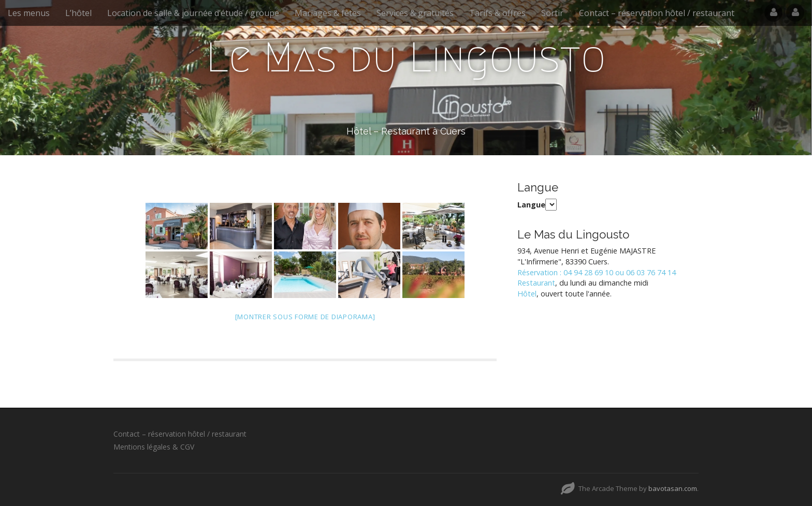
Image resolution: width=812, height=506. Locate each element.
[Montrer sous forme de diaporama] (305, 317)
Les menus (29, 13)
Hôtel (527, 294)
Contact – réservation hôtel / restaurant (657, 13)
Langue (531, 205)
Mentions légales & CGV (154, 447)
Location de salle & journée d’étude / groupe (193, 13)
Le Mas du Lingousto (406, 57)
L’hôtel (78, 13)
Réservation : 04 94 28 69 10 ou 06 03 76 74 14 (597, 272)
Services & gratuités (415, 13)
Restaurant (536, 283)
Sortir (552, 13)
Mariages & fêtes (328, 13)
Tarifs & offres (497, 13)
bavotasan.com (673, 488)
